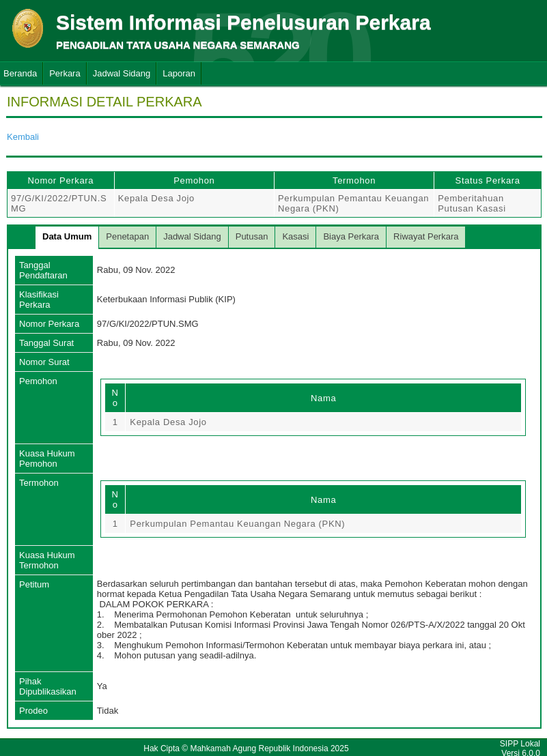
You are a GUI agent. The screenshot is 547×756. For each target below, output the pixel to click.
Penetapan (127, 236)
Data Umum (67, 236)
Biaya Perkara (351, 236)
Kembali (23, 137)
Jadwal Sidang (122, 73)
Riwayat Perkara (426, 236)
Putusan (252, 236)
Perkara (65, 73)
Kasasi (295, 236)
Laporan (179, 73)
